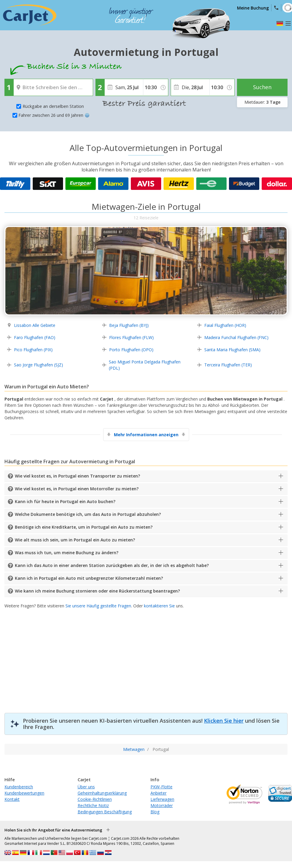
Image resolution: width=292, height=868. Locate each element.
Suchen (262, 87)
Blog (155, 812)
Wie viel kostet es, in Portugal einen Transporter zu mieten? (77, 476)
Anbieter (158, 793)
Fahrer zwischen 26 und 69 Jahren (54, 115)
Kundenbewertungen (24, 793)
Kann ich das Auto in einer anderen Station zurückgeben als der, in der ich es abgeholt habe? (112, 565)
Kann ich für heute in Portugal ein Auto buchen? (65, 501)
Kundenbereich (19, 787)
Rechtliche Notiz (93, 805)
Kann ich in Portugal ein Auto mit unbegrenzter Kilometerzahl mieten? (89, 578)
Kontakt (12, 799)
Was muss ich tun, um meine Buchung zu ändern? (67, 553)
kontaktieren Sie (159, 606)
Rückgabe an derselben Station (53, 106)
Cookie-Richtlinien (95, 799)
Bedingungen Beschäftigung (105, 812)
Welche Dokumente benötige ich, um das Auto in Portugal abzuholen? (88, 514)
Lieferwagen (162, 799)
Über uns (86, 787)
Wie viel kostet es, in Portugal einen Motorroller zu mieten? (77, 489)
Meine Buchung (253, 8)
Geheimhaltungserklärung (102, 793)
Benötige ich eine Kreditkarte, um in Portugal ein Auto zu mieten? (84, 527)
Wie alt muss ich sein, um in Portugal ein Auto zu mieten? (75, 540)
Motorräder (162, 805)
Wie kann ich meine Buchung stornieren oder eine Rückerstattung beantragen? (97, 591)
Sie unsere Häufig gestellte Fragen (98, 606)
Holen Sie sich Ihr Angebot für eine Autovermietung (53, 830)
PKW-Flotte (161, 787)
